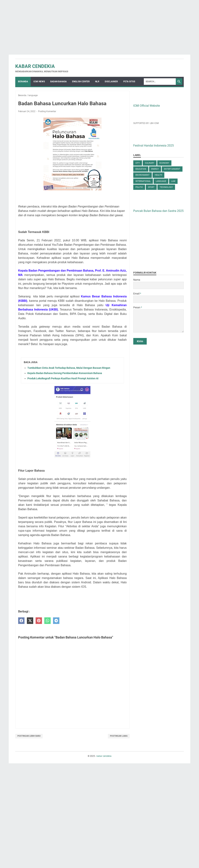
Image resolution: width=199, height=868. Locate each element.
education (141, 169)
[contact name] (159, 285)
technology (166, 187)
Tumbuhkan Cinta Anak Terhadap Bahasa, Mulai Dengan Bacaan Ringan (69, 368)
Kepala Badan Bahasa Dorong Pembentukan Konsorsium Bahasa (65, 373)
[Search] (160, 82)
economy (164, 163)
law (173, 181)
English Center (81, 82)
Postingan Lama (119, 736)
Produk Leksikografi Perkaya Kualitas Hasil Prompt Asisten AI (63, 378)
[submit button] (140, 341)
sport (151, 187)
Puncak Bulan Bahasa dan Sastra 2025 (158, 211)
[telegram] (56, 621)
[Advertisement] (99, 25)
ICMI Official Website (147, 106)
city (138, 163)
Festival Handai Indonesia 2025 (154, 146)
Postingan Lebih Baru (29, 736)
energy (155, 169)
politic (139, 187)
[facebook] (21, 621)
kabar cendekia (35, 66)
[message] (159, 321)
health (158, 175)
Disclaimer (111, 82)
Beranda (23, 82)
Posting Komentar (47, 111)
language (161, 181)
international (143, 181)
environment (143, 175)
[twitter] (30, 621)
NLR (97, 82)
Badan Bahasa (58, 82)
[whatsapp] (47, 621)
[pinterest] (39, 621)
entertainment (172, 169)
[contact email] (159, 299)
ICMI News (39, 82)
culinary (150, 163)
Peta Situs (129, 82)
